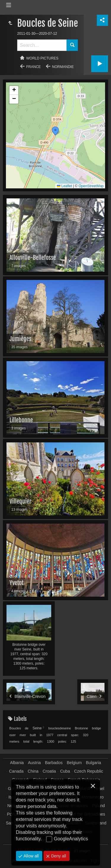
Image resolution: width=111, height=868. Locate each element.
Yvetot (16, 583)
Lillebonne (21, 420)
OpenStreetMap (91, 186)
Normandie (63, 67)
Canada (16, 771)
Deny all (58, 856)
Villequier (21, 501)
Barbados (54, 763)
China (33, 771)
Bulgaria (93, 763)
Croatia (49, 771)
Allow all (31, 856)
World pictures (42, 58)
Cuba (65, 771)
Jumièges (20, 339)
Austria (34, 763)
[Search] (42, 45)
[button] (55, 131)
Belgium (74, 763)
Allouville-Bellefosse (33, 258)
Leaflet (64, 186)
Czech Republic (89, 771)
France (34, 67)
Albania (17, 763)
